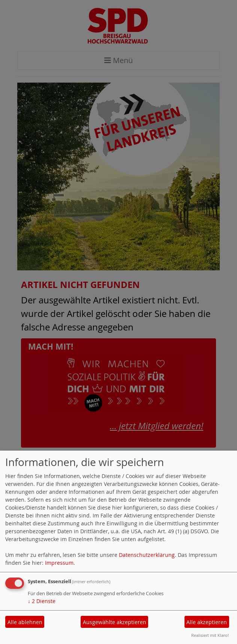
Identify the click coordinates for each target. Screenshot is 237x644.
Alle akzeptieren (207, 622)
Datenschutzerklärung (147, 555)
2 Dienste (42, 601)
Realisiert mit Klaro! (210, 635)
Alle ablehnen (25, 622)
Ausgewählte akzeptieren (115, 622)
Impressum (59, 563)
